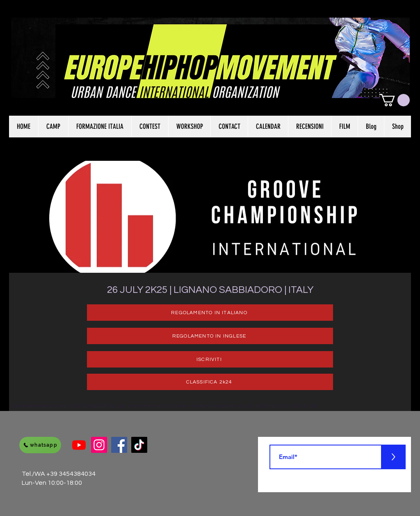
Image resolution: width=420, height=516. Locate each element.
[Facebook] (119, 445)
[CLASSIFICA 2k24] (210, 382)
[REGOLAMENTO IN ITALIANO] (210, 313)
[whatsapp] (40, 445)
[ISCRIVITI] (210, 359)
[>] (393, 457)
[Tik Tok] (139, 445)
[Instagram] (99, 445)
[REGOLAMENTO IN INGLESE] (210, 336)
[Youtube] (79, 445)
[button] (395, 100)
